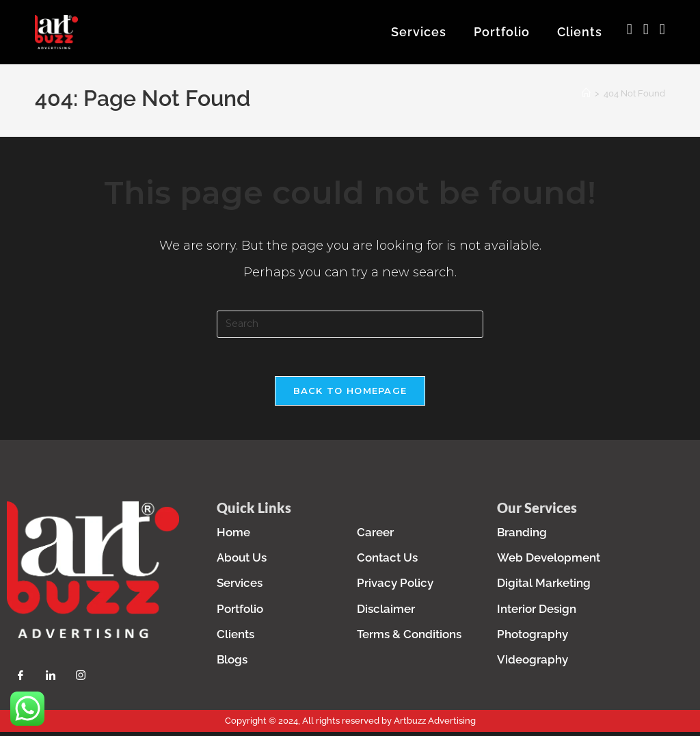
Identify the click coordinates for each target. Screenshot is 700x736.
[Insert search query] (350, 328)
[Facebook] (21, 683)
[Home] (586, 97)
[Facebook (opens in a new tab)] (630, 29)
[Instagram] (81, 683)
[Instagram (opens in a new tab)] (646, 29)
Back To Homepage (350, 397)
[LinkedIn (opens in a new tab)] (662, 29)
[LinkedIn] (51, 683)
